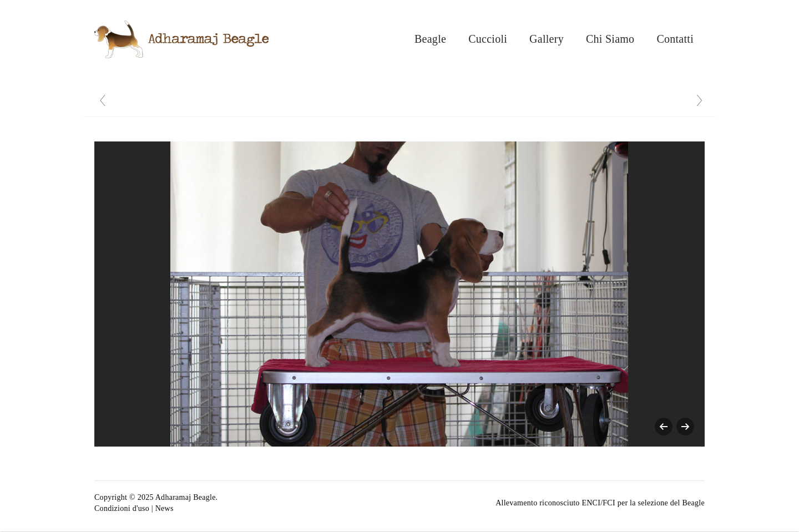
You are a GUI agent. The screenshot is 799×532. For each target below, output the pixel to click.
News (165, 508)
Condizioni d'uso (122, 508)
